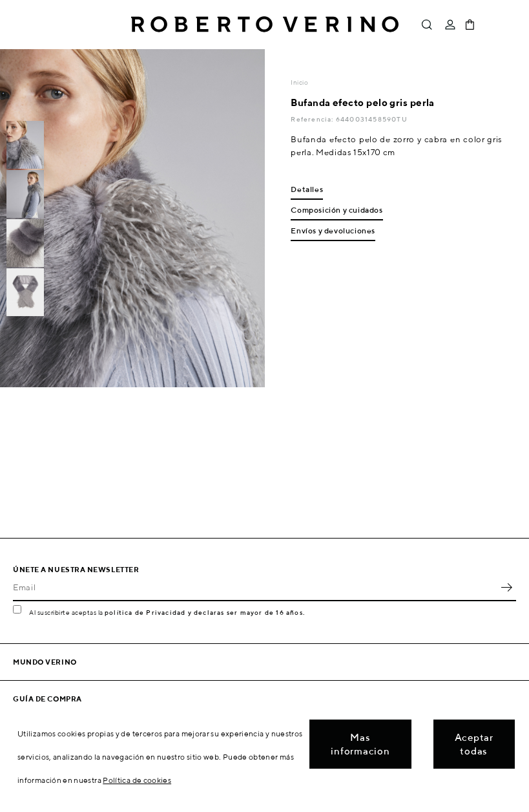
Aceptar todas (474, 744)
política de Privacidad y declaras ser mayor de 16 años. (205, 612)
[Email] (255, 587)
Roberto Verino (265, 25)
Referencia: (313, 119)
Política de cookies (137, 780)
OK (506, 587)
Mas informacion (360, 744)
